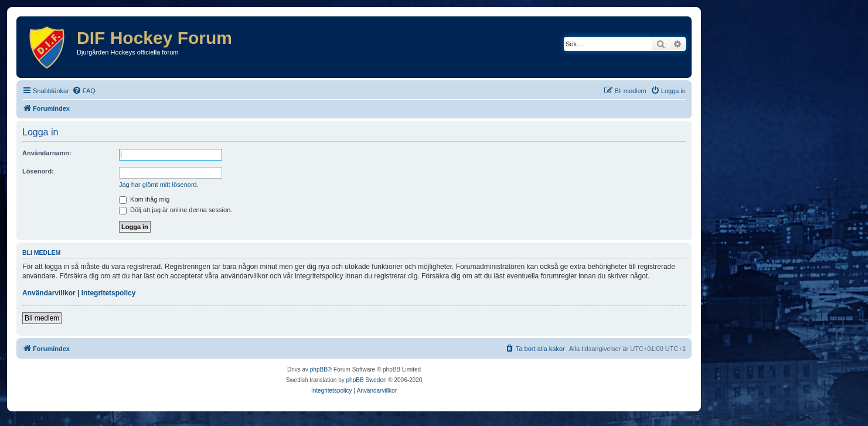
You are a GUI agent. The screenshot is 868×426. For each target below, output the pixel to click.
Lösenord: (38, 171)
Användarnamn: (47, 153)
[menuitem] (84, 91)
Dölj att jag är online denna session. (176, 210)
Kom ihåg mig (144, 199)
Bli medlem (42, 318)
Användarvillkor (49, 293)
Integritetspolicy (109, 293)
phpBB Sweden (367, 380)
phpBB (319, 369)
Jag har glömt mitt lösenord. (159, 185)
